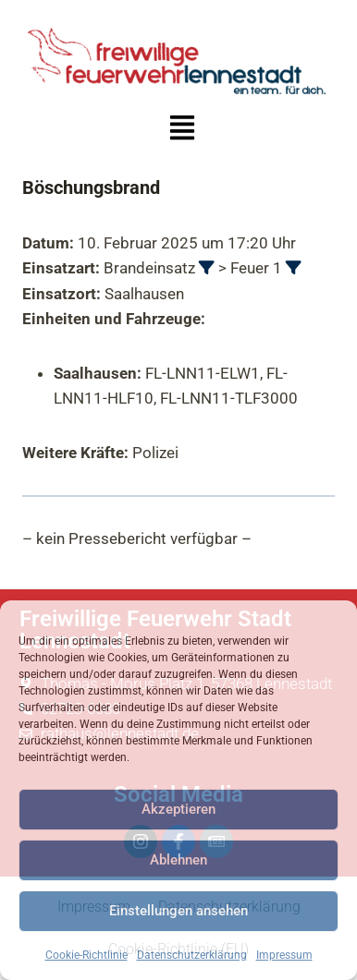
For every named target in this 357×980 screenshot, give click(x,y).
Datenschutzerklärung (192, 955)
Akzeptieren (178, 809)
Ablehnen (178, 860)
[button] (183, 129)
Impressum (284, 955)
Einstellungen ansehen (178, 911)
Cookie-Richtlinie (86, 955)
